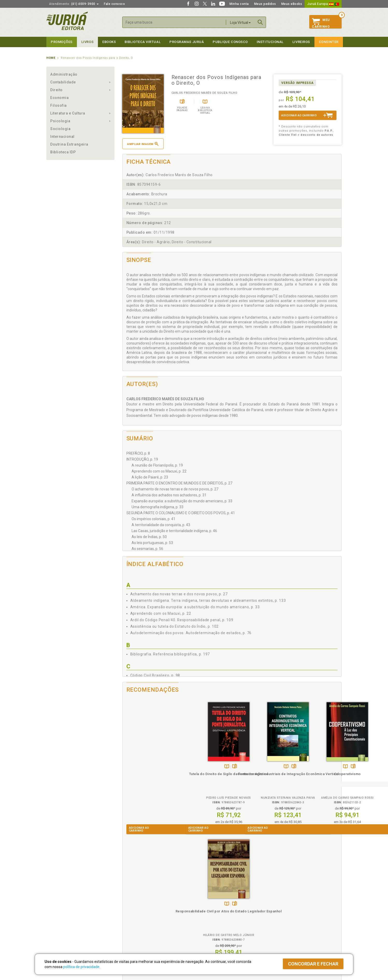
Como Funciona (132, 932)
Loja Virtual (240, 23)
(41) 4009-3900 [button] (74, 4)
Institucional (270, 42)
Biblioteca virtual (143, 42)
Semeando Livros (207, 905)
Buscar (260, 22)
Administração (64, 74)
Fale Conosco (57, 927)
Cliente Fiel (203, 899)
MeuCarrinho (321, 23)
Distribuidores (279, 910)
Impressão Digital (60, 905)
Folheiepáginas (156, 767)
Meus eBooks (292, 4)
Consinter (329, 42)
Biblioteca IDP (63, 152)
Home (51, 58)
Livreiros (301, 42)
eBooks (109, 42)
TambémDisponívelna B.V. (148, 767)
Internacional (62, 137)
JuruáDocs (205, 926)
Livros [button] (87, 42)
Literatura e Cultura (68, 113)
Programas (205, 894)
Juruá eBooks (57, 916)
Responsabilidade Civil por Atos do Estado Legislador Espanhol (314, 779)
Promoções (62, 42)
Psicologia (60, 121)
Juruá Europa (323, 4)
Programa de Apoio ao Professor (219, 910)
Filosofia (59, 105)
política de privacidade (81, 967)
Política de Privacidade (138, 899)
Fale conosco (114, 4)
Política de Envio (133, 910)
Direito (56, 90)
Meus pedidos (265, 4)
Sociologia (60, 129)
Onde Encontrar (59, 921)
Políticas (130, 894)
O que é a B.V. (131, 926)
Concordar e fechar (313, 964)
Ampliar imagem (143, 144)
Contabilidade (63, 82)
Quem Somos (57, 899)
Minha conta (239, 4)
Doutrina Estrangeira (69, 144)
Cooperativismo (259, 774)
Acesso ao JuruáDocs (211, 932)
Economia (59, 98)
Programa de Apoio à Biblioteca (218, 916)
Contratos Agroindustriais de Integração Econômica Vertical (204, 779)
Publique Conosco (230, 42)
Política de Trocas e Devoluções (145, 905)
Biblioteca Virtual (139, 921)
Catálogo (275, 899)
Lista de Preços (280, 905)
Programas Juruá (187, 42)
